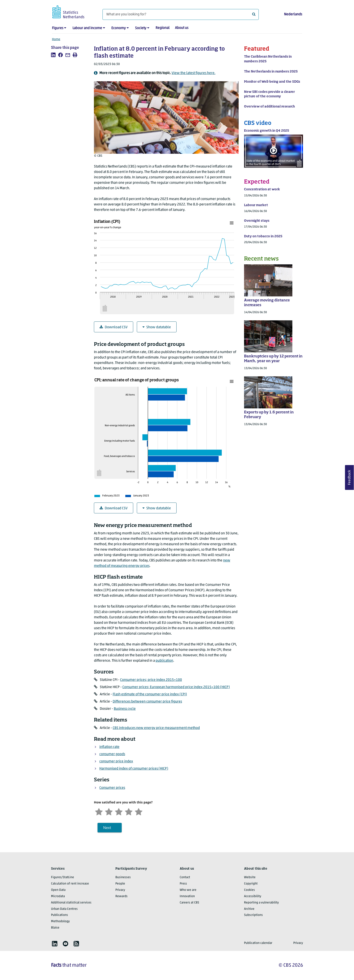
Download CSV (114, 327)
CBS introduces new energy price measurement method (156, 728)
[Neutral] (119, 811)
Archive (249, 909)
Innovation (187, 896)
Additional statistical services (71, 903)
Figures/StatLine (63, 877)
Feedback (349, 477)
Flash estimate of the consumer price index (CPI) (150, 694)
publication (164, 661)
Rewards (121, 896)
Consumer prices (112, 788)
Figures (58, 28)
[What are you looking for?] (181, 14)
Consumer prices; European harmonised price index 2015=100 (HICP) (176, 687)
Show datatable (157, 327)
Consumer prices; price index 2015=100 (151, 680)
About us (182, 28)
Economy (119, 28)
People (120, 884)
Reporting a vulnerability (261, 903)
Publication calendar (258, 943)
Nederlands (293, 14)
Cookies (249, 890)
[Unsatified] (109, 811)
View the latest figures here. (193, 73)
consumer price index (116, 761)
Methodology (60, 921)
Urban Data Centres (64, 909)
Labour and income (87, 28)
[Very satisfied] (139, 811)
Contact (185, 877)
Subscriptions (253, 915)
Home (56, 39)
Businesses (123, 877)
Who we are (188, 890)
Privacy (120, 890)
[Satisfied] (129, 811)
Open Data (58, 890)
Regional (163, 28)
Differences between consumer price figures (147, 702)
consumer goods (112, 754)
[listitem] (53, 55)
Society (141, 28)
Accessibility (253, 896)
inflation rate (109, 747)
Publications (59, 915)
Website (250, 877)
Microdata (58, 896)
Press (183, 884)
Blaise (55, 928)
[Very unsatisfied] (99, 811)
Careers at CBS (189, 903)
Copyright (251, 884)
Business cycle (125, 709)
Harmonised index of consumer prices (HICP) (134, 769)
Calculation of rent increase (70, 884)
